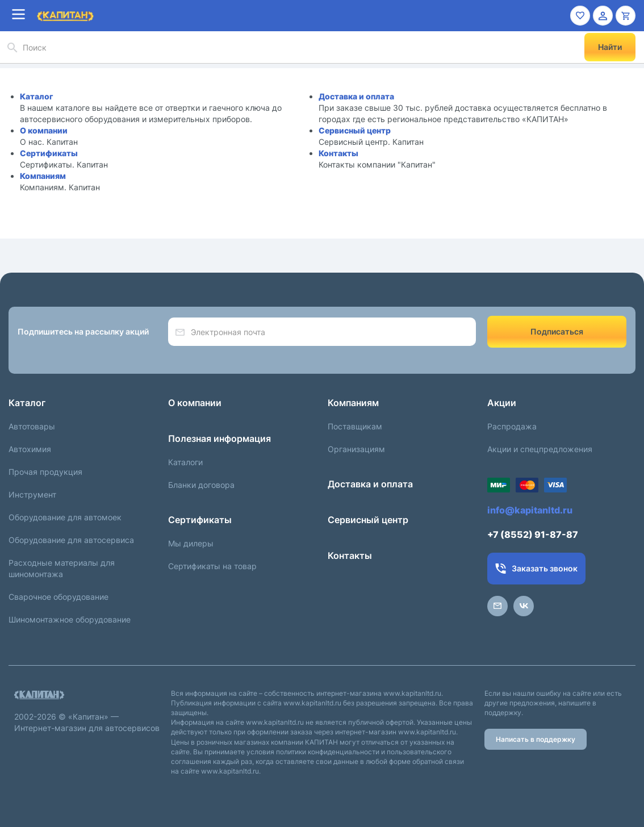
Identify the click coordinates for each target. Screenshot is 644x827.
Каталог (37, 96)
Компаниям (43, 176)
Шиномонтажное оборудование (70, 619)
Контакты (338, 153)
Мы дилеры (191, 543)
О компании (44, 130)
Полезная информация (219, 438)
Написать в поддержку (536, 739)
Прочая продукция (45, 472)
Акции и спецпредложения (540, 449)
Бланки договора (201, 485)
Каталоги (185, 462)
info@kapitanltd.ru (530, 510)
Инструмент (32, 494)
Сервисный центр (355, 130)
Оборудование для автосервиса (71, 540)
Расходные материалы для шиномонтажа (62, 568)
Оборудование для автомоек (65, 517)
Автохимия (30, 449)
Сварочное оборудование (58, 597)
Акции (502, 403)
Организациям (356, 449)
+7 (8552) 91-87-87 (533, 534)
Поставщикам (355, 426)
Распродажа (512, 426)
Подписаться (557, 331)
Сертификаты (49, 153)
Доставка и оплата (356, 96)
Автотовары (32, 426)
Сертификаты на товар (212, 566)
